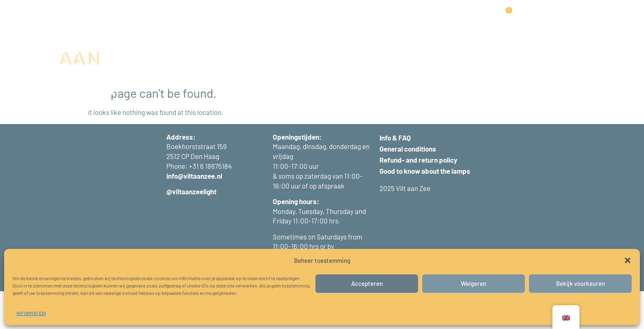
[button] (628, 260)
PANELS (237, 18)
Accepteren (367, 283)
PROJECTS (275, 17)
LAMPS (201, 18)
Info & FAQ (395, 175)
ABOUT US (407, 17)
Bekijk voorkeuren (581, 283)
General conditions (408, 187)
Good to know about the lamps (425, 209)
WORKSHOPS (317, 17)
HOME (172, 17)
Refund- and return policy (419, 198)
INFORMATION (31, 313)
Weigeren (474, 283)
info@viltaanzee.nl (194, 214)
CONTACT (444, 17)
